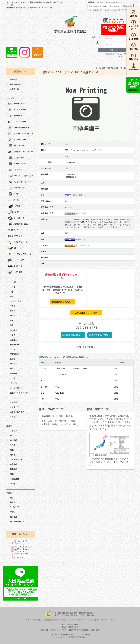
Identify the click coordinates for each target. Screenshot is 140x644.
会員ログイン (97, 37)
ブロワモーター (17, 188)
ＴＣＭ (13, 398)
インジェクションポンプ (20, 134)
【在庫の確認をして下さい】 (86, 313)
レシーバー (15, 170)
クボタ (13, 378)
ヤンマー (14, 316)
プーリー (14, 230)
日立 (12, 325)
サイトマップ (107, 620)
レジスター (15, 206)
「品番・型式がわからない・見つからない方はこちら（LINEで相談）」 (109, 10)
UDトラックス (16, 301)
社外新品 (14, 517)
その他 (13, 417)
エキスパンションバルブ (20, 176)
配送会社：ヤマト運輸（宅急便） (58, 416)
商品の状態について (81, 195)
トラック (14, 431)
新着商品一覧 (15, 85)
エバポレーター (17, 164)
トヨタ (13, 335)
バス (12, 436)
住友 (12, 321)
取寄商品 (14, 80)
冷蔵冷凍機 (14, 479)
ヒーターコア (16, 260)
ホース (13, 200)
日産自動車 (14, 345)
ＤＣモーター (16, 266)
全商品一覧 (14, 89)
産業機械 (14, 464)
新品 (12, 498)
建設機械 (14, 440)
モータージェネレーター (20, 152)
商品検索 (91, 2)
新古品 (13, 502)
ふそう (13, 287)
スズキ (13, 359)
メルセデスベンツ (17, 388)
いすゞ (13, 292)
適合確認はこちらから (62, 302)
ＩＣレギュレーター (18, 242)
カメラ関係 (15, 272)
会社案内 (37, 620)
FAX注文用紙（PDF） (73, 335)
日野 (12, 296)
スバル (13, 349)
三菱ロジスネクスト (18, 412)
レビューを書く (86, 347)
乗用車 (13, 445)
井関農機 (14, 374)
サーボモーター (17, 218)
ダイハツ (14, 383)
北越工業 (14, 402)
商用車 (13, 455)
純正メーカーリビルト (19, 522)
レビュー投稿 (93, 620)
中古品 (13, 512)
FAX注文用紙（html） (100, 335)
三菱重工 (14, 340)
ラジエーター (16, 146)
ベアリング (15, 236)
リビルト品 (14, 507)
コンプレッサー (17, 122)
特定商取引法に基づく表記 (54, 620)
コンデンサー (16, 158)
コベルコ (14, 330)
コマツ (13, 311)
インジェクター (17, 140)
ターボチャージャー (18, 128)
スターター (15, 116)
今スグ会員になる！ (85, 213)
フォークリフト (16, 460)
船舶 (12, 450)
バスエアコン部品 (18, 224)
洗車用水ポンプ (17, 104)
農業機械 (14, 469)
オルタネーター (17, 110)
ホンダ (13, 369)
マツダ (13, 306)
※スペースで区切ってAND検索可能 (108, 2)
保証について (83, 239)
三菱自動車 (14, 354)
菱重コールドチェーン (19, 393)
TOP (30, 620)
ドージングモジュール (19, 254)
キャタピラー (15, 407)
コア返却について (85, 245)
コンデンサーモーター (19, 182)
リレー (13, 248)
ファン (13, 194)
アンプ (13, 212)
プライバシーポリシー (77, 620)
